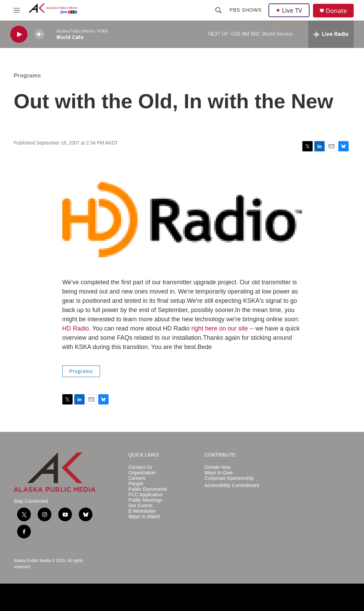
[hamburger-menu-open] (17, 10)
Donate (336, 11)
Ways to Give (219, 473)
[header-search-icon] (218, 10)
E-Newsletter (142, 511)
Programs (27, 76)
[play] (19, 34)
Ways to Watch (144, 517)
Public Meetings (145, 500)
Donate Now (218, 467)
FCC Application (146, 495)
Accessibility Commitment (232, 485)
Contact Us (140, 467)
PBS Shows (246, 10)
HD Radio (76, 328)
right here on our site (220, 328)
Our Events (140, 506)
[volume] (39, 34)
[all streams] (331, 34)
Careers (137, 478)
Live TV (289, 10)
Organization (142, 473)
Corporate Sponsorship (229, 478)
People (136, 484)
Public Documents (148, 489)
